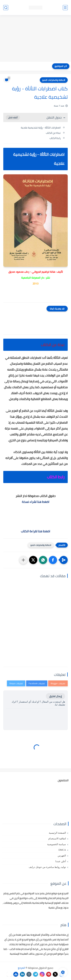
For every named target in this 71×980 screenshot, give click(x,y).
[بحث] (6, 8)
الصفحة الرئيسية (57, 833)
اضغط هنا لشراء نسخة (36, 502)
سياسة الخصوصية (57, 844)
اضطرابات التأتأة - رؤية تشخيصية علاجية (41, 128)
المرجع (22, 968)
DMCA (62, 850)
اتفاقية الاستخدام (57, 839)
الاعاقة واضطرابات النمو (54, 80)
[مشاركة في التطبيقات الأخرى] (23, 560)
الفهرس (62, 856)
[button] (53, 560)
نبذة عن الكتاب (53, 133)
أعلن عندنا (61, 861)
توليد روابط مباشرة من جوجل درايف (47, 867)
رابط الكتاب (55, 138)
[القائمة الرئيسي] (65, 8)
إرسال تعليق (55, 696)
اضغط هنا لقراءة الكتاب (35, 531)
